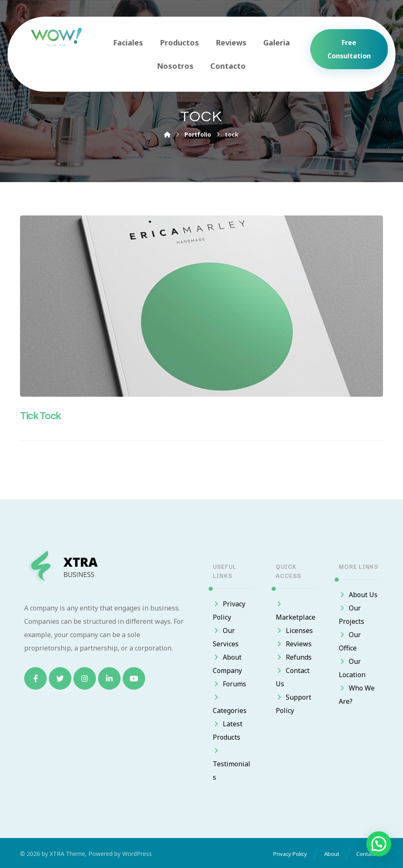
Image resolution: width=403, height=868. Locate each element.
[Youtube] (134, 678)
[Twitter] (60, 678)
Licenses (294, 630)
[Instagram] (85, 678)
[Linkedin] (109, 678)
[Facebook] (35, 678)
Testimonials (232, 764)
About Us (358, 595)
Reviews (294, 644)
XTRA (57, 854)
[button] (379, 844)
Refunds (294, 657)
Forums (229, 684)
